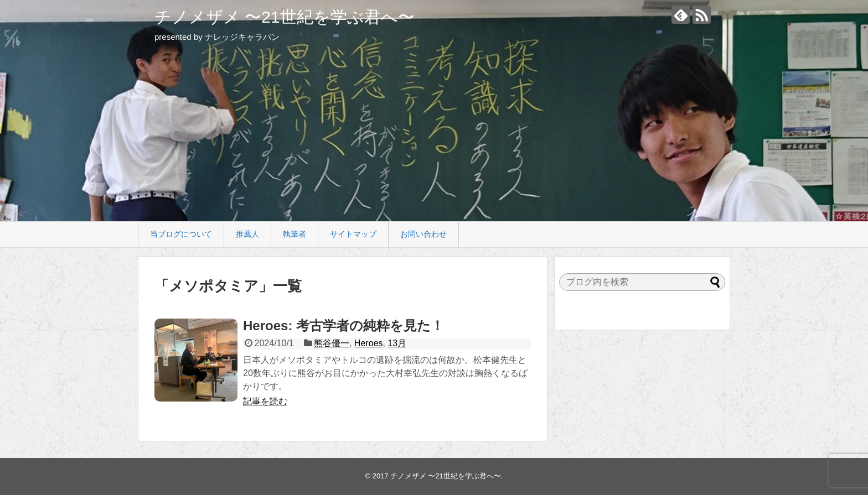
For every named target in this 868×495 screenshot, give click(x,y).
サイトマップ (353, 234)
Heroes (369, 343)
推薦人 (247, 234)
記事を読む (265, 401)
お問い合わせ (423, 234)
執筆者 (294, 234)
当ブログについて (181, 234)
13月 (397, 343)
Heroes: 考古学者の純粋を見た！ (343, 325)
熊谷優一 (332, 343)
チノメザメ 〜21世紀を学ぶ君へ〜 (285, 17)
